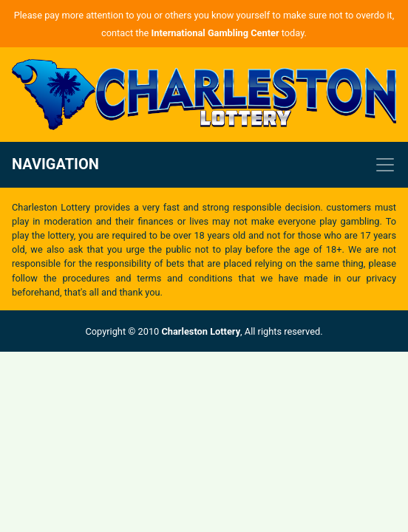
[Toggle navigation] (204, 165)
